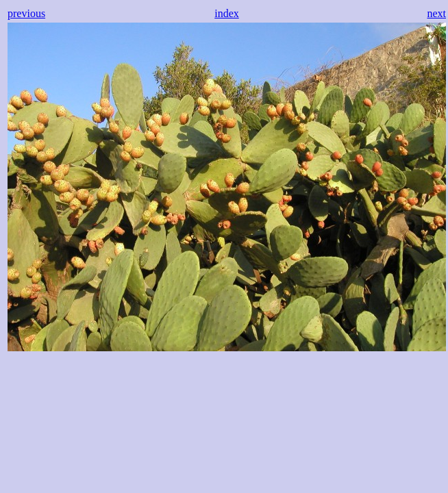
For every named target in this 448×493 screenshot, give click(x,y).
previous (26, 13)
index (227, 13)
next (436, 13)
